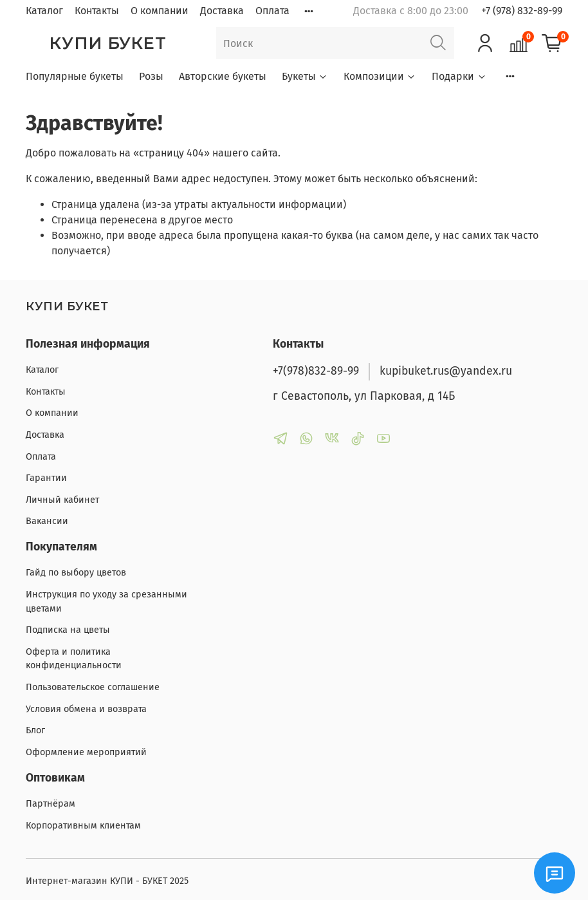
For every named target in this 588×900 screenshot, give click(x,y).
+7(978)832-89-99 (316, 371)
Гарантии (46, 478)
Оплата (272, 11)
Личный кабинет (62, 500)
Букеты (305, 76)
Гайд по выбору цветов (76, 573)
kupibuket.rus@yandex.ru (446, 371)
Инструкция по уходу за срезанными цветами (106, 602)
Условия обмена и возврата (86, 709)
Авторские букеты (223, 76)
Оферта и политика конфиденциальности (74, 659)
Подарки (459, 76)
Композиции (380, 76)
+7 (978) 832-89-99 (522, 11)
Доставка (222, 11)
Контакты (97, 11)
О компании (160, 11)
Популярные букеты (75, 76)
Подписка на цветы (68, 630)
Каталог (44, 11)
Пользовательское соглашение (93, 687)
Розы (151, 76)
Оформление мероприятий (86, 752)
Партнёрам (51, 804)
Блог (35, 730)
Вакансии (47, 521)
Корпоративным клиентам (83, 826)
